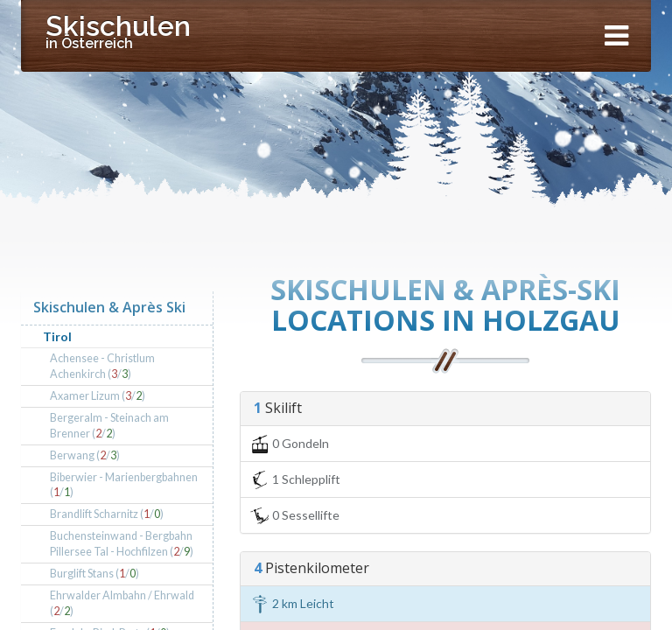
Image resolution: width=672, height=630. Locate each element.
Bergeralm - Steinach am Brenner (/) (109, 426)
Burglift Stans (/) (94, 574)
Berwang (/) (85, 455)
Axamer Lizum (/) (98, 396)
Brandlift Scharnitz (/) (107, 514)
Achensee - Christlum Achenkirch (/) (102, 366)
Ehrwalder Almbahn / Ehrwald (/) (122, 603)
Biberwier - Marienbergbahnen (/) (124, 485)
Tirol (57, 336)
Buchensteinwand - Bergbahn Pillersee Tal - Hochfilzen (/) (122, 544)
